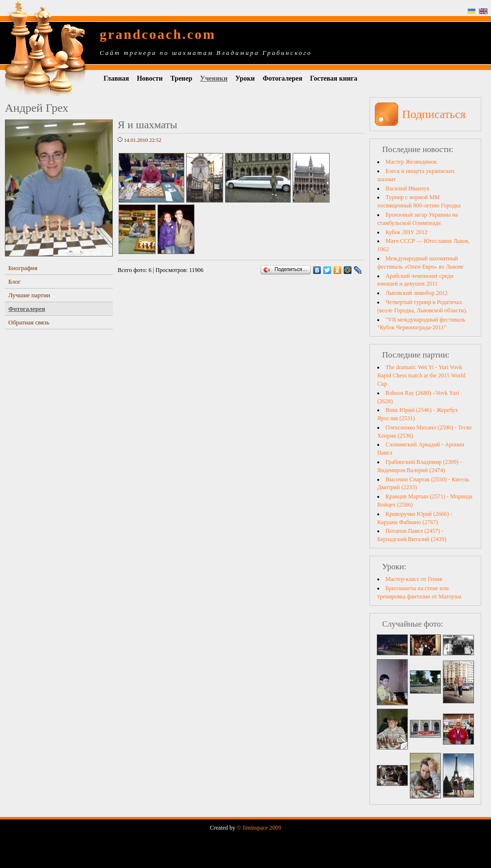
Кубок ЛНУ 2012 (406, 232)
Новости (149, 78)
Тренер (182, 78)
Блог (15, 281)
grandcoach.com (158, 34)
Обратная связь (29, 322)
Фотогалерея (282, 78)
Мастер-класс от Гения (414, 579)
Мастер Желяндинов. (412, 162)
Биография (23, 268)
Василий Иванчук (408, 188)
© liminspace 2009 (259, 828)
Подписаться (434, 114)
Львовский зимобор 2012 (417, 293)
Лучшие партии (29, 295)
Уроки (245, 78)
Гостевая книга (334, 78)
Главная (116, 78)
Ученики (214, 78)
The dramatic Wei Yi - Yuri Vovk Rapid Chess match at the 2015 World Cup (421, 375)
